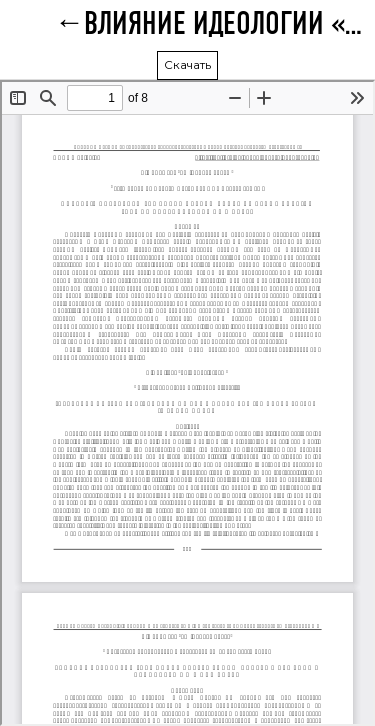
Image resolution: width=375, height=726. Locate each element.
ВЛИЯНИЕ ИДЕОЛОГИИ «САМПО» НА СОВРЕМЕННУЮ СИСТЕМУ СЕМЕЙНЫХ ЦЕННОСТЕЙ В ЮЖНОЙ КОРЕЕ (229, 25)
